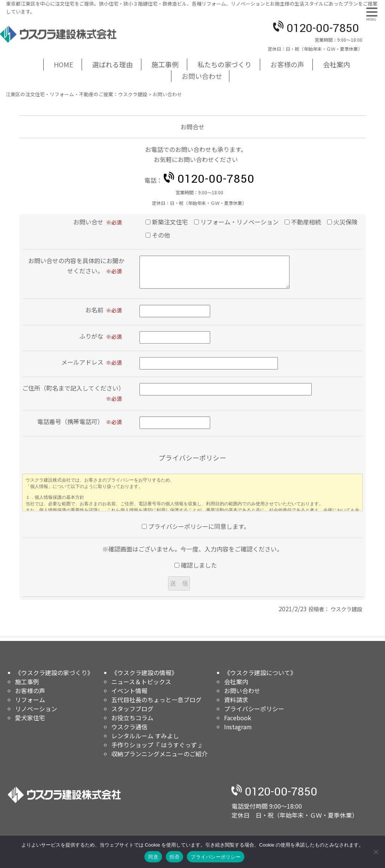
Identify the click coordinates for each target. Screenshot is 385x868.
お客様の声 (287, 64)
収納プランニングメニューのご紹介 (159, 754)
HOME (64, 64)
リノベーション (36, 709)
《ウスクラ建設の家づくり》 (54, 673)
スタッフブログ (132, 709)
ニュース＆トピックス (141, 682)
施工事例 (165, 64)
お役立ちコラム (132, 718)
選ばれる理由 (112, 64)
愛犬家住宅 (30, 718)
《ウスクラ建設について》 (260, 673)
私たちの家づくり (224, 64)
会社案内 (336, 64)
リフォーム (30, 700)
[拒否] (376, 852)
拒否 (175, 857)
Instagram (238, 727)
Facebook (238, 718)
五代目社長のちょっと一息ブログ (156, 700)
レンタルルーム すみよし (145, 736)
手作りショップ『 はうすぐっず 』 (158, 745)
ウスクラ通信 (129, 727)
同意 (153, 857)
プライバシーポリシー (254, 709)
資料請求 (236, 700)
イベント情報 (129, 691)
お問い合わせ (202, 76)
